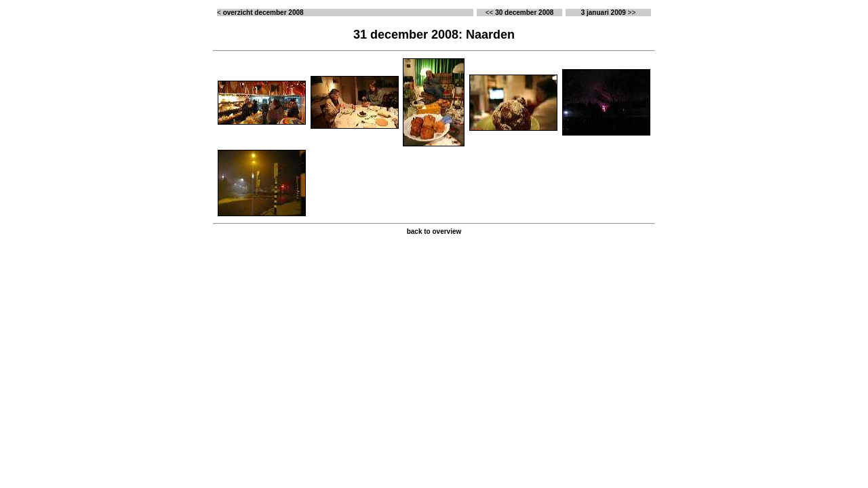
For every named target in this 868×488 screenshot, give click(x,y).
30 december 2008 (524, 13)
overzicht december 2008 (263, 13)
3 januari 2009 (604, 13)
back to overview (434, 231)
